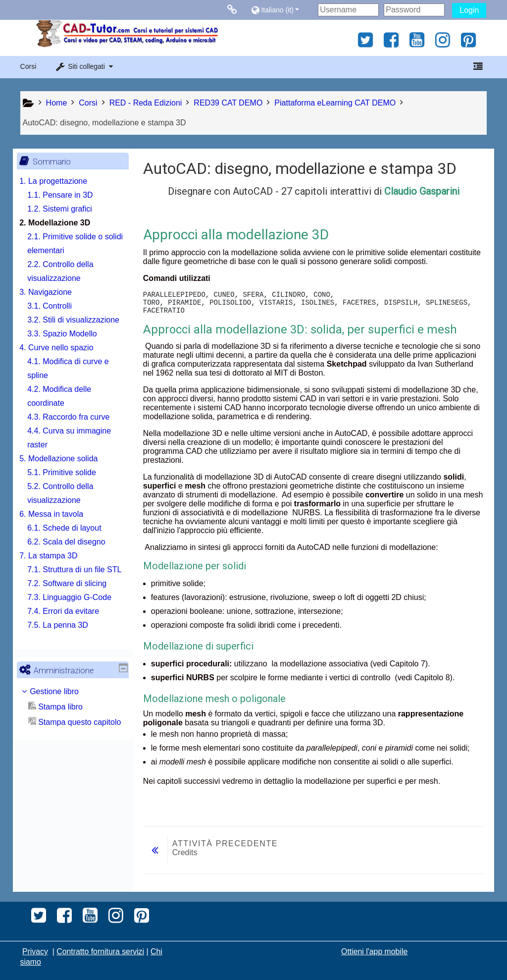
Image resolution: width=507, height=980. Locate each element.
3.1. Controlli (57, 306)
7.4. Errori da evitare (71, 639)
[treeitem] (73, 719)
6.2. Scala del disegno (74, 556)
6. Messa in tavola (59, 528)
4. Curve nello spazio (64, 361)
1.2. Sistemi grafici (67, 209)
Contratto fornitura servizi (100, 952)
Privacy (35, 952)
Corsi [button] (28, 66)
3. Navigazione (53, 292)
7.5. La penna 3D (65, 653)
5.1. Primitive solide (69, 486)
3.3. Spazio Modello (70, 348)
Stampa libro (63, 735)
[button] (282, 10)
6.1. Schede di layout (72, 542)
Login (469, 10)
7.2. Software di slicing (74, 611)
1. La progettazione (61, 181)
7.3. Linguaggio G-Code (77, 625)
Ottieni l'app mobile (374, 952)
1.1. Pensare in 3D (68, 195)
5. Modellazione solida (66, 472)
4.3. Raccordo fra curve (76, 431)
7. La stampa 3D (56, 570)
